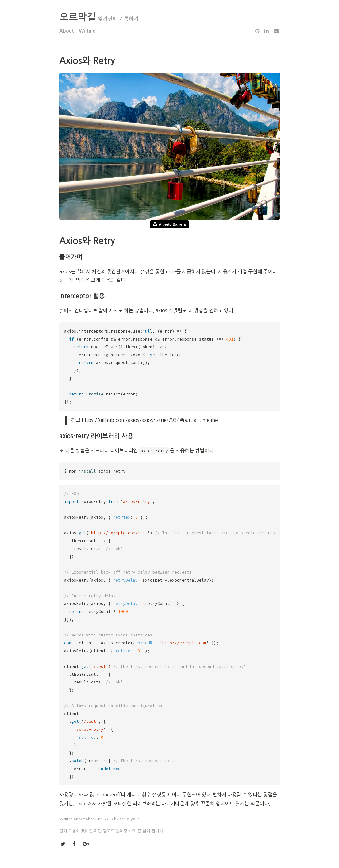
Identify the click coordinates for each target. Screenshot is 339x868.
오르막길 (78, 17)
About (67, 31)
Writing (87, 31)
